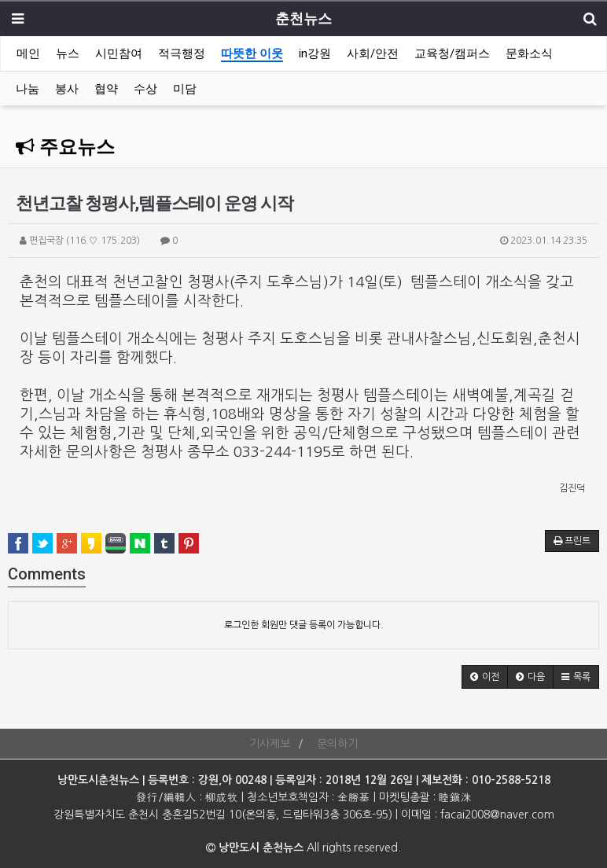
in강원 (315, 53)
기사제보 (270, 744)
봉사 (67, 89)
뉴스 (68, 53)
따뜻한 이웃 (252, 53)
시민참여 (119, 53)
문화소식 (529, 53)
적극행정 (182, 53)
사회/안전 (373, 53)
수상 (145, 89)
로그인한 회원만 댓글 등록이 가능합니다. (304, 625)
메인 (28, 53)
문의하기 (337, 744)
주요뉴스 (65, 147)
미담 (185, 89)
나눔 (28, 89)
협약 (106, 89)
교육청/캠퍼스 (452, 53)
